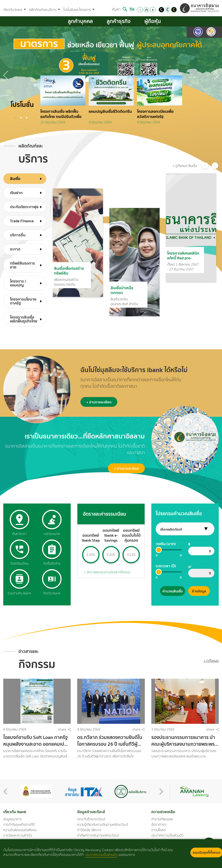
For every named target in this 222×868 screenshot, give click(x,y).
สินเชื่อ (15, 179)
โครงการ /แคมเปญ (18, 283)
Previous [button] (216, 75)
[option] (64, 101)
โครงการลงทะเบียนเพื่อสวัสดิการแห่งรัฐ (155, 114)
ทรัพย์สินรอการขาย (22, 265)
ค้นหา (119, 9)
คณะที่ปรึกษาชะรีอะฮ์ (91, 819)
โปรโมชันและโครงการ (79, 10)
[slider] (159, 550)
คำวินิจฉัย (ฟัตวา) (89, 830)
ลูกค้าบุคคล (80, 21)
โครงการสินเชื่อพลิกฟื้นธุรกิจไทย (24, 319)
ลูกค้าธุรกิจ (119, 21)
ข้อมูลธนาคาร (13, 819)
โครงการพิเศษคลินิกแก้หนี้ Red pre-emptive (183, 255)
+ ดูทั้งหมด (211, 661)
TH (132, 9)
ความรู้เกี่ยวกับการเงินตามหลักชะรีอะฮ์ (103, 825)
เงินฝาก (16, 193)
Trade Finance (22, 221)
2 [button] (21, 118)
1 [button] (15, 118)
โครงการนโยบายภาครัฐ (23, 301)
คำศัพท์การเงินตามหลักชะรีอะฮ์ (98, 835)
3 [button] (27, 118)
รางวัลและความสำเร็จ (18, 835)
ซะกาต (15, 249)
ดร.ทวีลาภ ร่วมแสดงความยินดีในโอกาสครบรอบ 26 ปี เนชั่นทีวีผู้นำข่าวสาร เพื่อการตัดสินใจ (110, 740)
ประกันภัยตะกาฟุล (24, 207)
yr (190, 566)
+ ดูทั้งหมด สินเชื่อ (185, 166)
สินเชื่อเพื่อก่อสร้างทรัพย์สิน (69, 270)
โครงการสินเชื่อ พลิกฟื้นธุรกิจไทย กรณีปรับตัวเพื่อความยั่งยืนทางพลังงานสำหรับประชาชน (61, 114)
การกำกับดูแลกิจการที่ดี (19, 825)
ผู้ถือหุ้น (153, 21)
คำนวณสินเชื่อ (173, 591)
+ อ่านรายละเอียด (99, 402)
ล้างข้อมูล (199, 591)
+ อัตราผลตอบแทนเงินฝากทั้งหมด (107, 572)
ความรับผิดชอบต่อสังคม (20, 830)
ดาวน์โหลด (158, 830)
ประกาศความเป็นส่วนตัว (167, 835)
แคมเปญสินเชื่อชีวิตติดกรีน (110, 112)
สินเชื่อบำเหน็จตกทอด (122, 290)
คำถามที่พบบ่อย (162, 819)
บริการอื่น (18, 235)
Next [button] (6, 75)
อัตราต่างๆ (159, 825)
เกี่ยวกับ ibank (15, 10)
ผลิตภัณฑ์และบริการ (45, 10)
